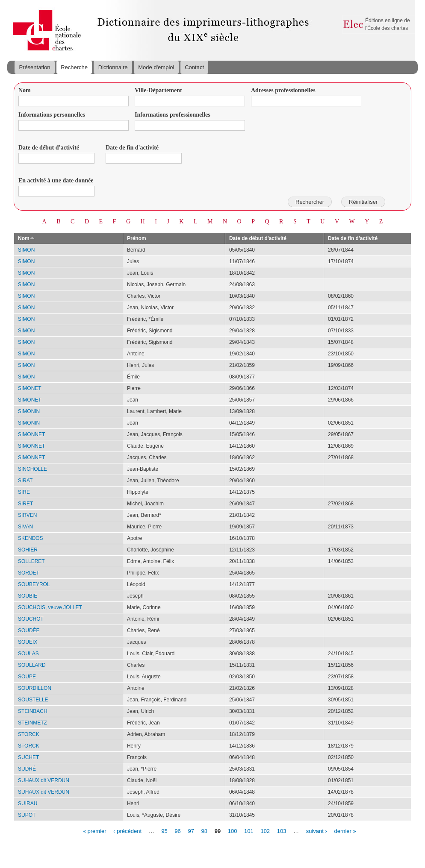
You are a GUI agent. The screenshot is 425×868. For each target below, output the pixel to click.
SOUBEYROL (34, 584)
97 (191, 831)
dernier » (345, 831)
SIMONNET (31, 434)
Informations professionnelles (173, 115)
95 (164, 831)
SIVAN (25, 527)
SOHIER (28, 550)
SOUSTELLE (33, 700)
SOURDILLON (35, 688)
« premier (95, 831)
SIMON (26, 250)
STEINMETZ (32, 723)
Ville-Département (158, 90)
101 (249, 831)
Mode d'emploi (156, 67)
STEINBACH (33, 711)
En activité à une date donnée (56, 180)
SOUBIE (28, 596)
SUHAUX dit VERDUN (44, 780)
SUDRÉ (27, 769)
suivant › (317, 831)
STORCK (29, 734)
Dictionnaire (113, 67)
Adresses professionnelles (283, 90)
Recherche (74, 67)
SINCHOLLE (32, 469)
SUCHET (28, 757)
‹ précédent (127, 831)
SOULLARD (32, 665)
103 (282, 831)
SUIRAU (28, 803)
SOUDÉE (29, 630)
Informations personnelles (52, 115)
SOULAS (28, 654)
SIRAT (25, 481)
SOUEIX (28, 642)
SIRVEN (27, 515)
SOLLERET (31, 561)
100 (233, 831)
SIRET (25, 504)
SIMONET (30, 388)
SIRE (24, 492)
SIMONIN (29, 411)
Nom (25, 90)
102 (265, 831)
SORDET (29, 573)
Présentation (34, 67)
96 (177, 831)
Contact (194, 67)
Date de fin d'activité (132, 148)
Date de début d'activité (49, 148)
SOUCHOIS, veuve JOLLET (50, 607)
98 (204, 831)
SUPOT (27, 815)
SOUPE (27, 677)
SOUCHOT (31, 619)
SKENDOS (31, 538)
